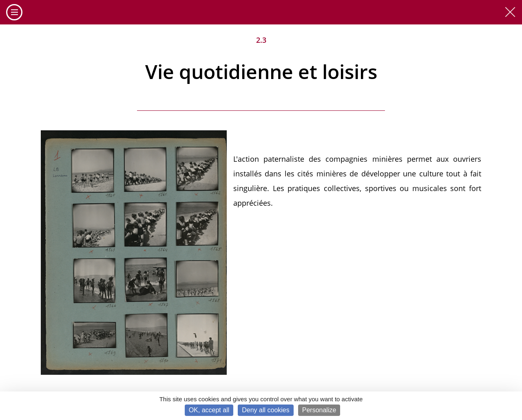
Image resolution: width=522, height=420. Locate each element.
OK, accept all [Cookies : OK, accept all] (209, 410)
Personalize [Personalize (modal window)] (319, 410)
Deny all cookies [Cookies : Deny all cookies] (266, 410)
